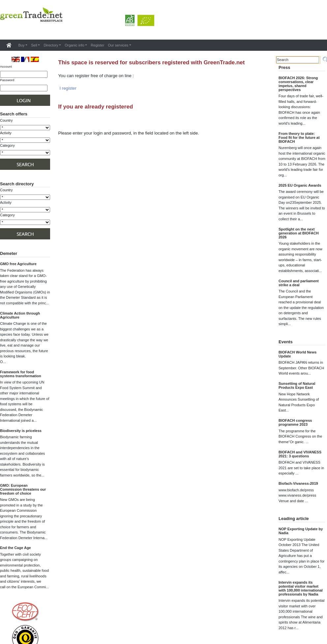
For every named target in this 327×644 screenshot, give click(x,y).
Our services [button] (118, 45)
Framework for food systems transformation (21, 374)
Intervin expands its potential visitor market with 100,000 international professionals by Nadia (301, 588)
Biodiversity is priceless (21, 431)
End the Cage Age (15, 548)
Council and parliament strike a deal (299, 283)
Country (6, 120)
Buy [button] (22, 45)
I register (68, 88)
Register (97, 45)
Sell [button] (34, 45)
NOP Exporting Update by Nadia (301, 531)
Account (6, 66)
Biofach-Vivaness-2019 (298, 483)
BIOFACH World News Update (297, 354)
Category (7, 145)
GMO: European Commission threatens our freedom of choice (23, 489)
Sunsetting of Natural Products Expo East (297, 385)
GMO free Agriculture (18, 264)
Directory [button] (51, 45)
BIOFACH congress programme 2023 (295, 422)
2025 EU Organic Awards (300, 185)
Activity (6, 133)
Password (7, 80)
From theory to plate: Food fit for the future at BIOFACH (299, 138)
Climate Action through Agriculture (20, 315)
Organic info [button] (74, 45)
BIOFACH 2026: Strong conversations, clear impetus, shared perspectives (298, 84)
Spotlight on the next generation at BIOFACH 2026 (299, 233)
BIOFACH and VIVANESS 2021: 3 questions (300, 454)
